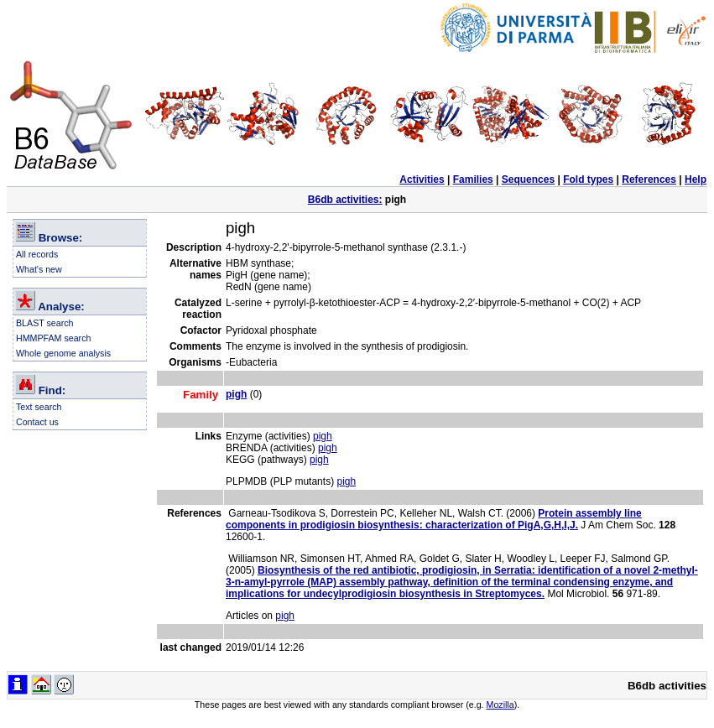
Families (473, 179)
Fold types (588, 179)
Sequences (528, 179)
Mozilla (500, 705)
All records (37, 254)
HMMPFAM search (53, 338)
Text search (39, 407)
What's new (39, 269)
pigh (323, 436)
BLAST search (45, 323)
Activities (422, 179)
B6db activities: (345, 200)
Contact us (37, 422)
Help (696, 179)
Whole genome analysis (63, 353)
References (649, 179)
